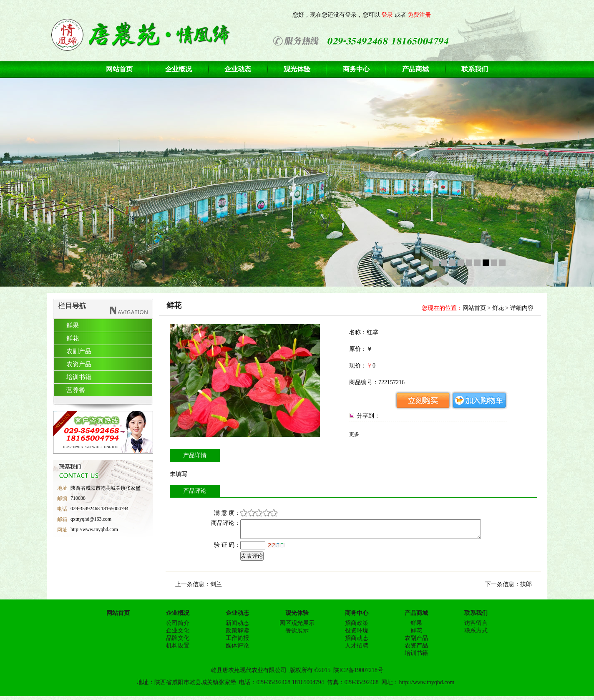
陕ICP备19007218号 (358, 674)
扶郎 (526, 588)
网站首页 (474, 308)
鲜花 (498, 308)
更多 (354, 434)
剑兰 (216, 588)
